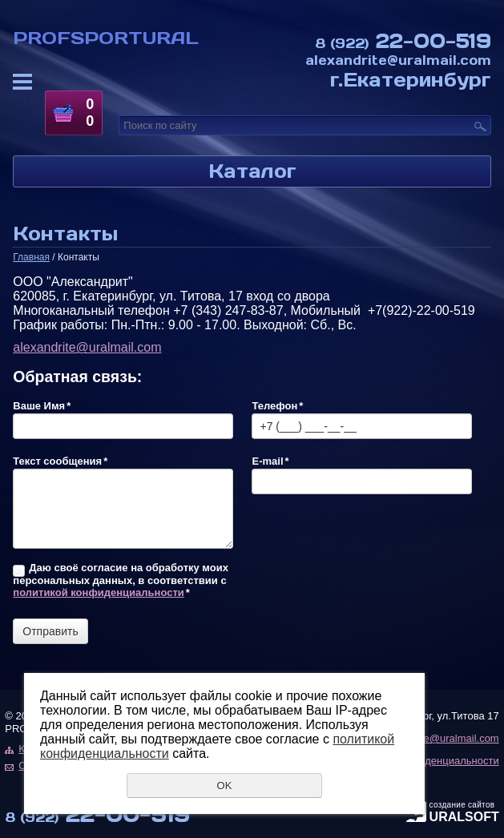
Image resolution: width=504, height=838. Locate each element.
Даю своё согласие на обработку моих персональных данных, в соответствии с (121, 580)
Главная (31, 257)
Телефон (277, 406)
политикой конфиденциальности (98, 592)
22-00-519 (403, 40)
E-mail (270, 461)
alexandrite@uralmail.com (398, 60)
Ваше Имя (42, 406)
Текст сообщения (60, 461)
